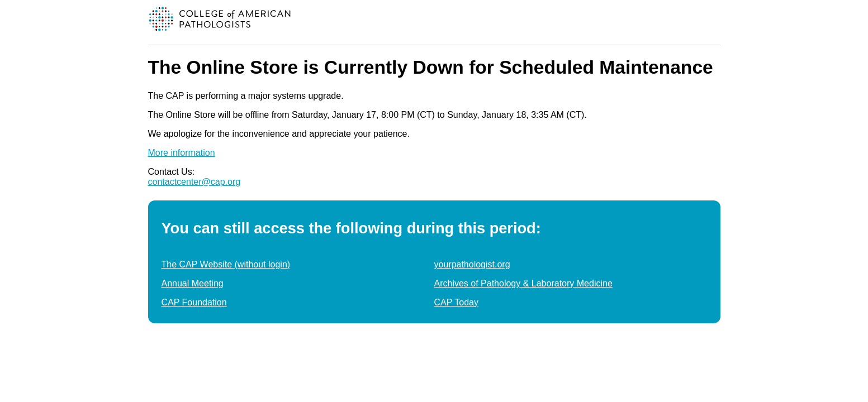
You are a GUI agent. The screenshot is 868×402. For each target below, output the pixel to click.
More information (182, 153)
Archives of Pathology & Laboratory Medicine (523, 283)
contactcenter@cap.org (195, 182)
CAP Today (456, 302)
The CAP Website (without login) (226, 264)
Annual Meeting (193, 283)
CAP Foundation (194, 302)
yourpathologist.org (472, 264)
